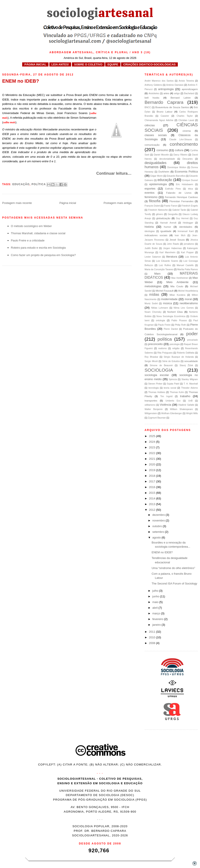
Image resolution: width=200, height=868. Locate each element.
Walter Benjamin (154, 409)
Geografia (173, 214)
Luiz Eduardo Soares (167, 261)
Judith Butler (151, 248)
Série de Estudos (171, 361)
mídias (154, 295)
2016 (152, 487)
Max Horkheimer (180, 278)
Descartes (188, 159)
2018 (152, 476)
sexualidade (191, 361)
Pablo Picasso (179, 320)
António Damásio (175, 85)
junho (156, 596)
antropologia (166, 89)
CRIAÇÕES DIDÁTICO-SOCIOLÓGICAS (149, 64)
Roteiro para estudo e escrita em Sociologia (38, 248)
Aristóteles (154, 93)
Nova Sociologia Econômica (171, 316)
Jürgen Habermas (172, 248)
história (149, 227)
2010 (152, 637)
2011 (152, 632)
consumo (162, 150)
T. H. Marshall (191, 384)
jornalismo (189, 244)
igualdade (166, 231)
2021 (152, 459)
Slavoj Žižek (186, 365)
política (39, 184)
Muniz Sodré (151, 303)
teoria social (170, 388)
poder (192, 334)
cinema (187, 131)
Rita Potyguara (165, 353)
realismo (162, 348)
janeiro (157, 625)
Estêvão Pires (173, 189)
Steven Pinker (155, 384)
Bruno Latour (165, 112)
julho (156, 591)
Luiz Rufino (165, 265)
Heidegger (188, 223)
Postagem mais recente (17, 203)
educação (21, 184)
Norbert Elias (175, 312)
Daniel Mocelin (161, 155)
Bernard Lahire (181, 98)
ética (190, 189)
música (167, 303)
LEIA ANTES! (60, 64)
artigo (177, 93)
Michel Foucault (165, 291)
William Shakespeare (181, 409)
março (157, 613)
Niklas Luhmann (160, 308)
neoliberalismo (189, 303)
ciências (150, 125)
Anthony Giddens (153, 85)
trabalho (185, 396)
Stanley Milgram (190, 379)
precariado (192, 340)
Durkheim (164, 172)
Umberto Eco (173, 401)
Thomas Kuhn (177, 392)
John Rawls (173, 244)
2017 (152, 481)
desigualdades (156, 163)
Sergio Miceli (151, 361)
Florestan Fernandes (182, 201)
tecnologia (154, 388)
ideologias (150, 231)
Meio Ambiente (177, 282)
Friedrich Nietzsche (158, 210)
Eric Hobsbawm (184, 184)
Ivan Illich (180, 235)
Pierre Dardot (171, 329)
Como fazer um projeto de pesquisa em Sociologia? (43, 255)
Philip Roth (180, 325)
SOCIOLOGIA (159, 370)
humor (167, 227)
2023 (152, 447)
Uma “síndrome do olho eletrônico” (173, 568)
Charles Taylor (185, 116)
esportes (150, 189)
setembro (159, 532)
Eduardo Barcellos (176, 176)
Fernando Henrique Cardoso (181, 197)
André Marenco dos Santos (159, 81)
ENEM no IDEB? (162, 552)
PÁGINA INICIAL (35, 64)
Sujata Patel (173, 384)
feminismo (151, 197)
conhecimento (184, 144)
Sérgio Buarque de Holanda (179, 357)
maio (156, 602)
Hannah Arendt (168, 223)
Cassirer (165, 116)
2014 (152, 498)
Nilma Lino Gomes (184, 308)
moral (188, 299)
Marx (157, 274)
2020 (152, 464)
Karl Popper (187, 252)
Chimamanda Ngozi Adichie (159, 120)
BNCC (148, 107)
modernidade (169, 299)
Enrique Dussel (190, 180)
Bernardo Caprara (164, 102)
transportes (151, 401)
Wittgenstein (151, 413)
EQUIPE (113, 64)
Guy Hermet (182, 218)
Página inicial (68, 203)
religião (176, 348)
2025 (152, 436)
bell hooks (152, 98)
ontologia (160, 320)
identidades (186, 227)
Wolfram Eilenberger (172, 413)
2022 (152, 453)
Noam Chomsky (153, 312)
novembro (159, 520)
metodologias (153, 286)
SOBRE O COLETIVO (88, 64)
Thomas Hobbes (157, 392)
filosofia (155, 201)
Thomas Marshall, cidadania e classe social (38, 233)
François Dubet (152, 206)
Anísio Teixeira (186, 81)
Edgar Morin (157, 176)
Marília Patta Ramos (188, 269)
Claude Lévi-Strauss (181, 139)
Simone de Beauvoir (161, 365)
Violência (166, 405)
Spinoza (173, 379)
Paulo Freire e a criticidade (28, 240)
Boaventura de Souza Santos (172, 107)
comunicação (152, 145)
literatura (172, 257)
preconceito (155, 344)
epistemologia (158, 184)
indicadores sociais (156, 235)
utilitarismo (150, 405)
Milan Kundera (177, 295)
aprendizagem (190, 89)
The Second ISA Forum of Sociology (174, 584)
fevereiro (158, 619)
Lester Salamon (153, 257)
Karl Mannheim (167, 252)
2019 (152, 470)
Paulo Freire (164, 325)
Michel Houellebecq (188, 291)
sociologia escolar (157, 375)
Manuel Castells (185, 265)
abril (155, 608)
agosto (157, 537)
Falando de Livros (179, 193)
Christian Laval (186, 120)
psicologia (175, 344)
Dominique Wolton (177, 167)
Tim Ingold (166, 396)
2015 (152, 493)
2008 (152, 643)
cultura (179, 150)
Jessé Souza (177, 240)
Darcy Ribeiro (180, 155)
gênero (159, 214)
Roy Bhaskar (151, 357)
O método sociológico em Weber (31, 226)
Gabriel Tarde (179, 210)
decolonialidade (167, 159)
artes (166, 93)
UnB (190, 401)
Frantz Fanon (171, 206)
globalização (163, 218)
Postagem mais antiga (117, 203)
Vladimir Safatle (186, 405)
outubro (158, 526)
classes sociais (156, 135)
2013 (152, 504)
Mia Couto (177, 286)
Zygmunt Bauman (157, 418)
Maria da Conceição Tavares (159, 269)
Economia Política (186, 172)
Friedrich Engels (190, 206)
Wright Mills (192, 413)
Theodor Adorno (189, 388)
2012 (152, 510)
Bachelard (189, 93)
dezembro (159, 515)
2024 (152, 442)
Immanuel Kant (186, 231)
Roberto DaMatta (186, 353)
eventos (150, 193)
